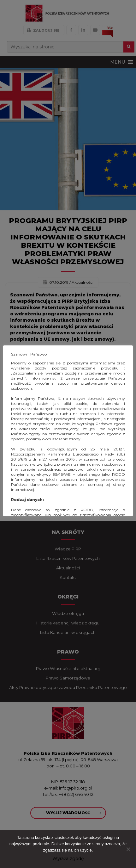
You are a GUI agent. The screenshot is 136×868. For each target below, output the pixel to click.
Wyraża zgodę (68, 859)
